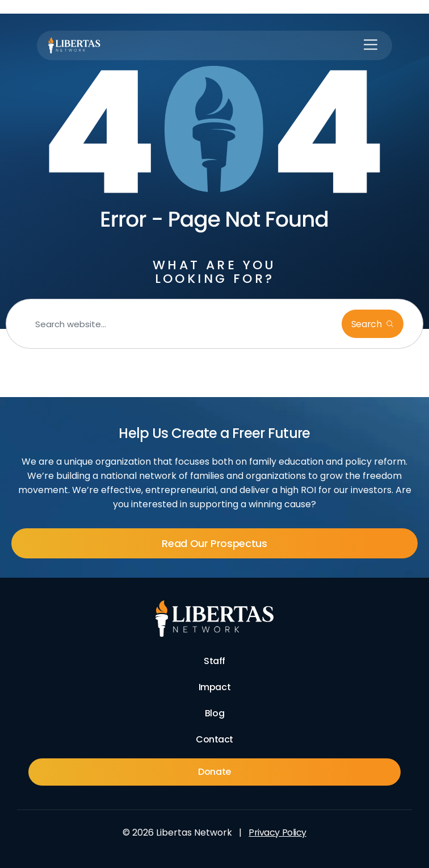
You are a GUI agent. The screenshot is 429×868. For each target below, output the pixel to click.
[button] (371, 45)
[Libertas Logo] (74, 45)
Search (368, 324)
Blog (214, 713)
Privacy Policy (277, 832)
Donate (214, 772)
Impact (214, 687)
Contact (214, 739)
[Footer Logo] (215, 619)
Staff (214, 661)
